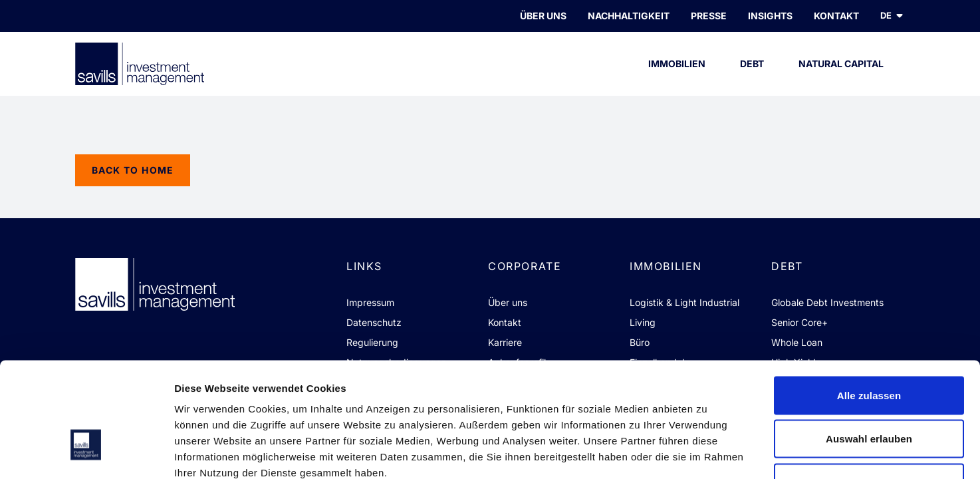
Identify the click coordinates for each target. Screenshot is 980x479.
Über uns (543, 16)
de (893, 16)
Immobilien (677, 77)
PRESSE (709, 16)
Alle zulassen (869, 304)
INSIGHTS (770, 16)
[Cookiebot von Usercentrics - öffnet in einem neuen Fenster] (86, 453)
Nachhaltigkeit (629, 16)
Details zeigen (707, 453)
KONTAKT (836, 16)
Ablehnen (869, 392)
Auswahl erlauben (869, 348)
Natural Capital (841, 77)
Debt (752, 77)
